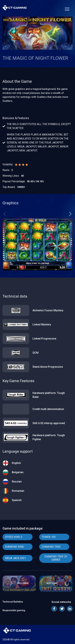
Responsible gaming (14, 610)
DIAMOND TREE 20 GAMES (56, 558)
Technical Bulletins (13, 602)
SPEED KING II (14, 537)
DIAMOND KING (14, 547)
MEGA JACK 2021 (15, 558)
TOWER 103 (49, 537)
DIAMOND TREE (51, 547)
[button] (70, 214)
